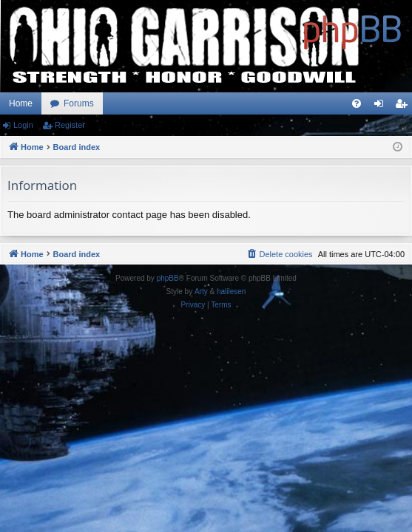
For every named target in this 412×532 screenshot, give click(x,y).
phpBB (168, 278)
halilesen (231, 291)
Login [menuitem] (382, 106)
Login (23, 125)
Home (21, 103)
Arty (201, 291)
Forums (79, 103)
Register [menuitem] (404, 106)
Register (70, 125)
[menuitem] (357, 103)
